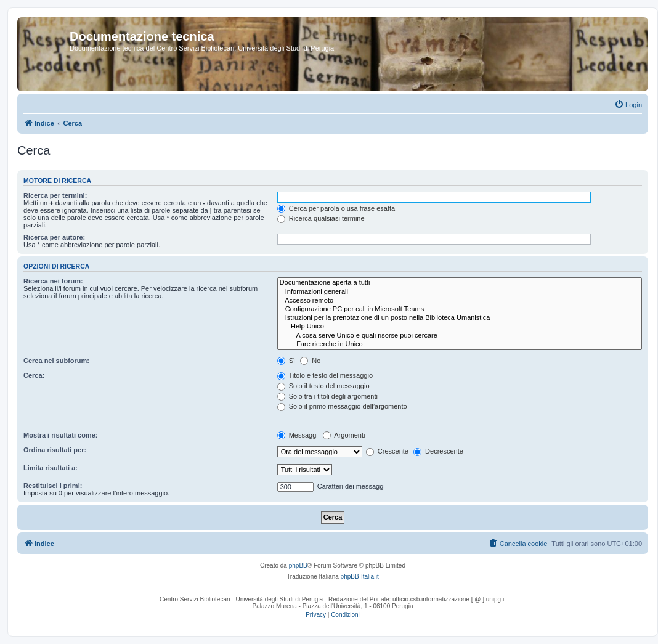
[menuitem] (628, 105)
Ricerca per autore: (54, 237)
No (310, 361)
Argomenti (344, 435)
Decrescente (438, 451)
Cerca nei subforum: (56, 361)
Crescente (387, 451)
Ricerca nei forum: (53, 281)
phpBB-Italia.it (360, 577)
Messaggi (298, 435)
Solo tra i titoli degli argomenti (327, 396)
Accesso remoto (460, 301)
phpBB (298, 565)
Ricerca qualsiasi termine (321, 218)
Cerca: (34, 375)
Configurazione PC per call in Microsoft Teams (460, 309)
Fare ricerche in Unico (460, 344)
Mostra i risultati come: (60, 435)
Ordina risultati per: (55, 450)
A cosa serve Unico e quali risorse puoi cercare (460, 336)
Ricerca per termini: (55, 195)
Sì (286, 361)
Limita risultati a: (51, 468)
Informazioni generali (460, 292)
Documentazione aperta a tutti (460, 283)
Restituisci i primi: (53, 486)
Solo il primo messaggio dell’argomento (342, 406)
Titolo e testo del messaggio (325, 375)
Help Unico (460, 327)
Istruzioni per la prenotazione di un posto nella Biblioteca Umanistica (460, 318)
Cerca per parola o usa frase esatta (336, 208)
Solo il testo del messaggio (323, 386)
